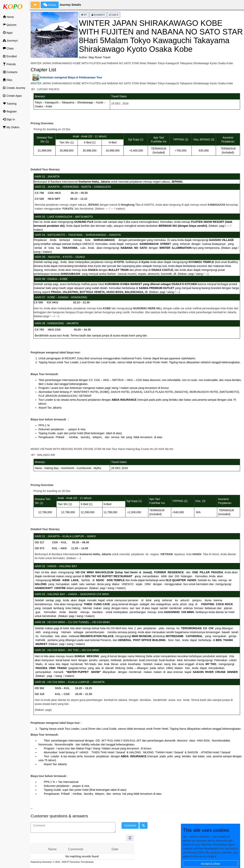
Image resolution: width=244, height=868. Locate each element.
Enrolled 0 (98, 15)
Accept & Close (210, 864)
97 (84, 15)
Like (114, 15)
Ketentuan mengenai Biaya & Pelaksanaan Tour (71, 77)
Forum (50, 5)
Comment (130, 825)
